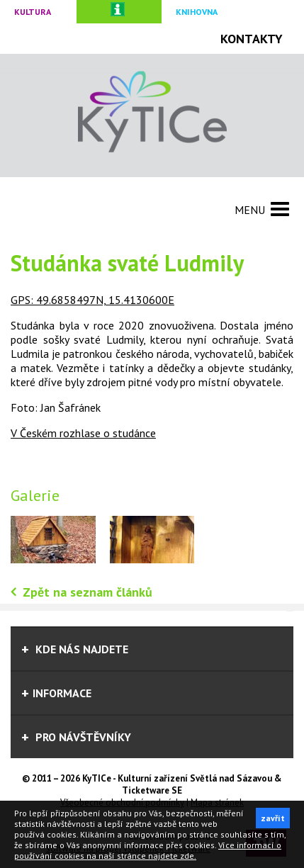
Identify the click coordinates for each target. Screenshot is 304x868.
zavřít (273, 818)
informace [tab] (56, 693)
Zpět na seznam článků (88, 592)
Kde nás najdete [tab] (75, 649)
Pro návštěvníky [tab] (76, 737)
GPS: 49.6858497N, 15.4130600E (92, 300)
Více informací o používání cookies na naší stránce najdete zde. (148, 850)
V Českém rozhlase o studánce (83, 433)
